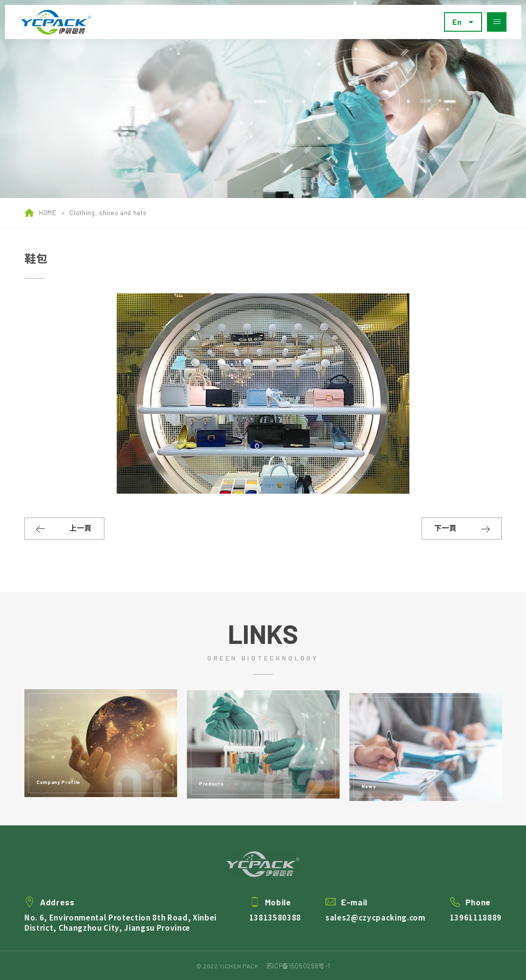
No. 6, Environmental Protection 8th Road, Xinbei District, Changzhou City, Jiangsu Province (121, 933)
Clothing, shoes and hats (108, 213)
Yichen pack (56, 22)
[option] (263, 99)
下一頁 (445, 528)
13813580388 (275, 928)
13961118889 (476, 928)
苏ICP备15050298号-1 (298, 966)
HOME (40, 213)
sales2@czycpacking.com (375, 928)
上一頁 (81, 528)
